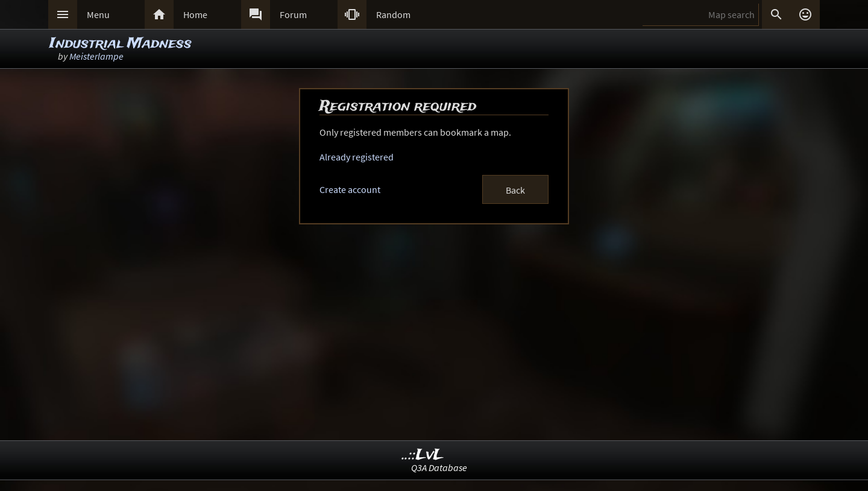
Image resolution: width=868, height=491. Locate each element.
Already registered (357, 157)
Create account (350, 189)
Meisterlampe (96, 56)
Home (195, 14)
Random (393, 14)
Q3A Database (439, 467)
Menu (98, 14)
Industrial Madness (121, 44)
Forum (293, 14)
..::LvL (423, 455)
